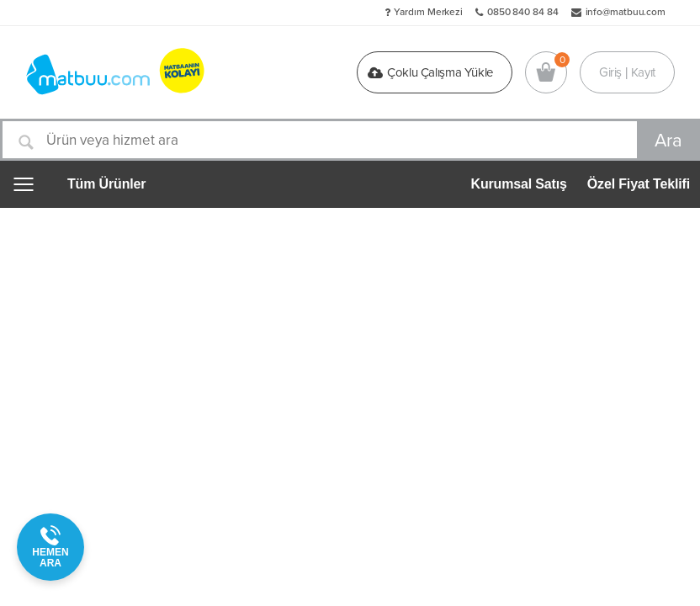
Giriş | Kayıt (627, 72)
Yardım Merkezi (428, 12)
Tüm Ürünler (106, 184)
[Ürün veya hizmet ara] (350, 140)
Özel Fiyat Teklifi (639, 184)
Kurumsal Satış (519, 184)
